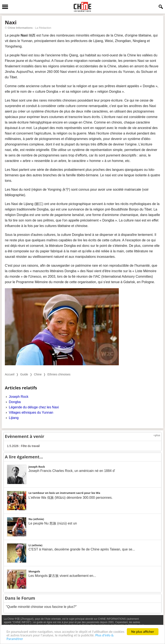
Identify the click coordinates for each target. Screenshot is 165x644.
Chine (38, 374)
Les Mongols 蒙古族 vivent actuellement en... (62, 576)
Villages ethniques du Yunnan (31, 412)
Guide (24, 374)
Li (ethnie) (35, 545)
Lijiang (14, 418)
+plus (157, 435)
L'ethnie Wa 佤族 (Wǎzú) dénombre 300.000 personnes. (70, 498)
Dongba (15, 402)
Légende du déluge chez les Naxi (34, 407)
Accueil (10, 374)
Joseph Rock (19, 397)
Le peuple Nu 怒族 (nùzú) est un (53, 523)
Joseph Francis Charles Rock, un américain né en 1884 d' (72, 471)
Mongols (34, 571)
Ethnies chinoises (59, 374)
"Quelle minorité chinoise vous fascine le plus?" (41, 607)
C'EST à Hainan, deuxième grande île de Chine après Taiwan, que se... (82, 549)
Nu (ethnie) (36, 519)
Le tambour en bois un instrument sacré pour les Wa (64, 493)
